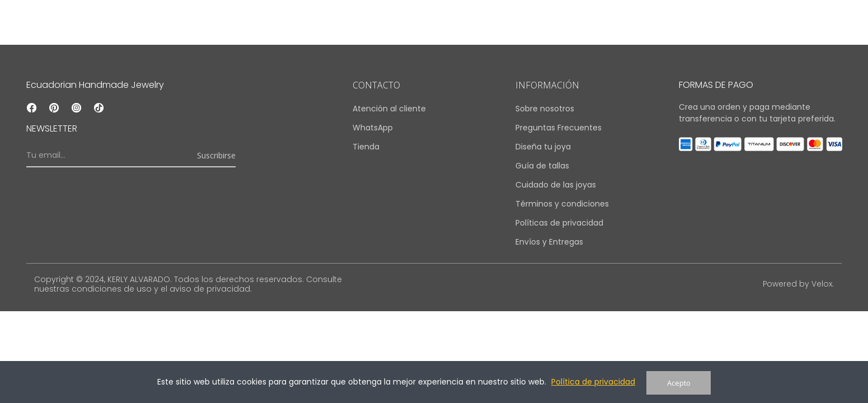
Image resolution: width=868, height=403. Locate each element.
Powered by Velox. (798, 284)
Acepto (679, 383)
